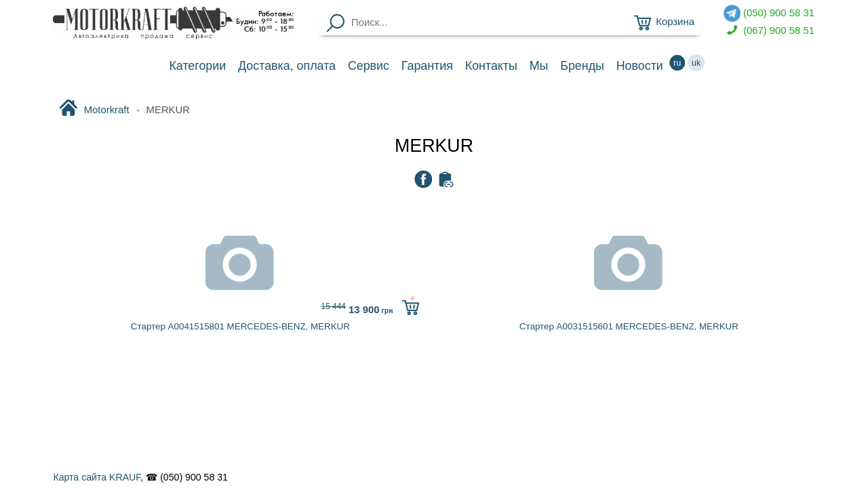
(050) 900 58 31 (769, 13)
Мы (539, 66)
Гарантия (427, 66)
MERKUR (434, 146)
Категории (197, 66)
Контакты (491, 66)
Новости (640, 66)
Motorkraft (94, 109)
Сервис (369, 66)
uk (696, 63)
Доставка (287, 66)
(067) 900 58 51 (769, 31)
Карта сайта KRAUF (97, 477)
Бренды (582, 66)
